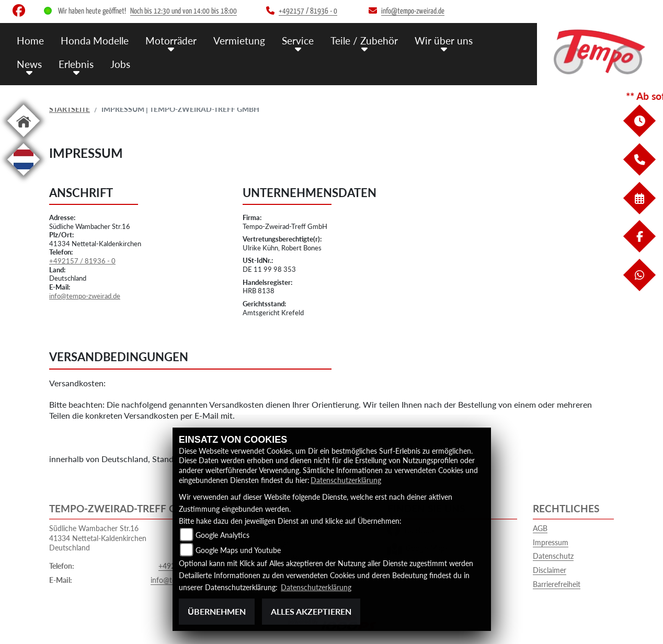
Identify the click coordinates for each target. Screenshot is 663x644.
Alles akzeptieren (311, 611)
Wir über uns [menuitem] (444, 41)
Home (30, 41)
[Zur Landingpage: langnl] (24, 177)
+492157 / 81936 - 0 (82, 261)
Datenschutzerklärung (346, 480)
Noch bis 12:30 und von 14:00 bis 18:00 (184, 11)
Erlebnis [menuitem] (76, 64)
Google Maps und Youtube (238, 550)
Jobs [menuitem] (120, 64)
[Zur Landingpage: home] (24, 139)
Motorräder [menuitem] (171, 41)
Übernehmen (217, 611)
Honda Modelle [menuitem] (95, 41)
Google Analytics (222, 535)
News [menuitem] (29, 64)
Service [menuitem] (298, 41)
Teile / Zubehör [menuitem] (364, 41)
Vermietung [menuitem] (239, 41)
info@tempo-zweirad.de (85, 296)
